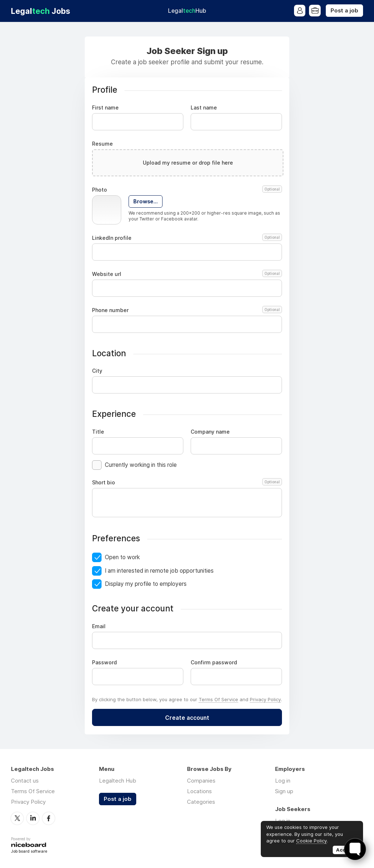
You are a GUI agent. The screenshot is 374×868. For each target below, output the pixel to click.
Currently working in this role (141, 465)
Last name (204, 108)
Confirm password (214, 662)
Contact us (25, 781)
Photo (187, 190)
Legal (187, 11)
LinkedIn (33, 818)
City (97, 371)
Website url (187, 274)
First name (105, 108)
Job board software (29, 851)
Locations (199, 791)
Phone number (187, 310)
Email (99, 626)
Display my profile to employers (146, 584)
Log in (283, 781)
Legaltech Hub (118, 781)
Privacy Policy (265, 699)
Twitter (17, 818)
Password (104, 662)
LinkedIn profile (187, 238)
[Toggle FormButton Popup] (355, 849)
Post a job (344, 11)
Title (98, 432)
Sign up (284, 791)
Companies (201, 781)
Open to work (122, 557)
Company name (210, 432)
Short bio (187, 483)
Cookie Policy (312, 841)
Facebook (49, 818)
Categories (201, 802)
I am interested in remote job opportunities (159, 571)
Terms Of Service (218, 699)
